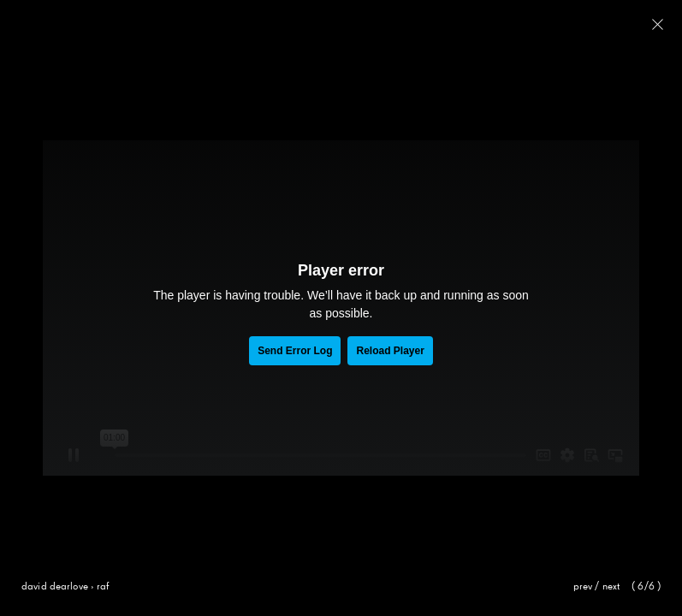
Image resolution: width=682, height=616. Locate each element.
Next (612, 587)
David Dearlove (55, 587)
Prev (583, 587)
